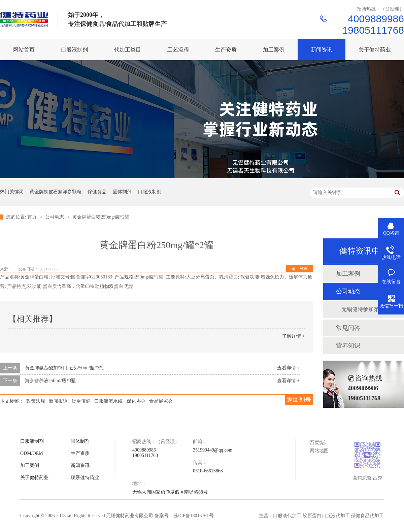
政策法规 (36, 401)
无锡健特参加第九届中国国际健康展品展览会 (366, 309)
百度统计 (319, 443)
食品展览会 (161, 401)
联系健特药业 (85, 478)
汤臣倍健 (81, 401)
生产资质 (80, 453)
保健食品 (97, 192)
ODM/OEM (32, 453)
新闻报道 (58, 401)
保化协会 (136, 401)
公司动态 (55, 217)
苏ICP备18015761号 (194, 516)
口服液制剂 (149, 192)
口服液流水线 (108, 401)
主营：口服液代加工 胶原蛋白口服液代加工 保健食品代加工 (321, 516)
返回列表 (300, 269)
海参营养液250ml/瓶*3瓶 (50, 381)
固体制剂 (122, 192)
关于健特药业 (34, 478)
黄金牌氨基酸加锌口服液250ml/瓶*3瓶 (65, 368)
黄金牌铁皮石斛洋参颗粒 (56, 192)
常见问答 (348, 328)
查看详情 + (288, 368)
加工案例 (348, 274)
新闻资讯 (80, 465)
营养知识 (348, 345)
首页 (33, 217)
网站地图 (319, 451)
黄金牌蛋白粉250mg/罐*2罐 (101, 217)
